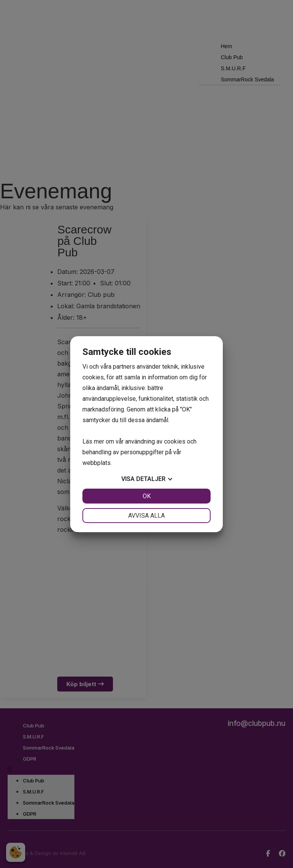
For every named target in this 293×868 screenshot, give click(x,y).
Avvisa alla (146, 516)
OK (147, 496)
